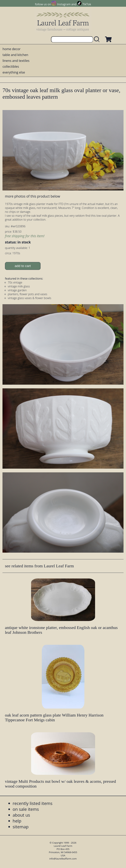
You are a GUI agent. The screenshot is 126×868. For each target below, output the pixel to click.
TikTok (87, 4)
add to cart (23, 266)
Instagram (64, 4)
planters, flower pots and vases (28, 294)
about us (21, 815)
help (17, 821)
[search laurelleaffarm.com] (98, 39)
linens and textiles (16, 61)
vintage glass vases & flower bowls (30, 298)
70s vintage (15, 282)
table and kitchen (15, 55)
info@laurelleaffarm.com (63, 859)
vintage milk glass (19, 286)
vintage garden (17, 290)
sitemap (21, 827)
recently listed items (33, 803)
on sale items (26, 809)
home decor (11, 49)
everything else (14, 72)
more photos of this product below (33, 196)
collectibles (11, 66)
